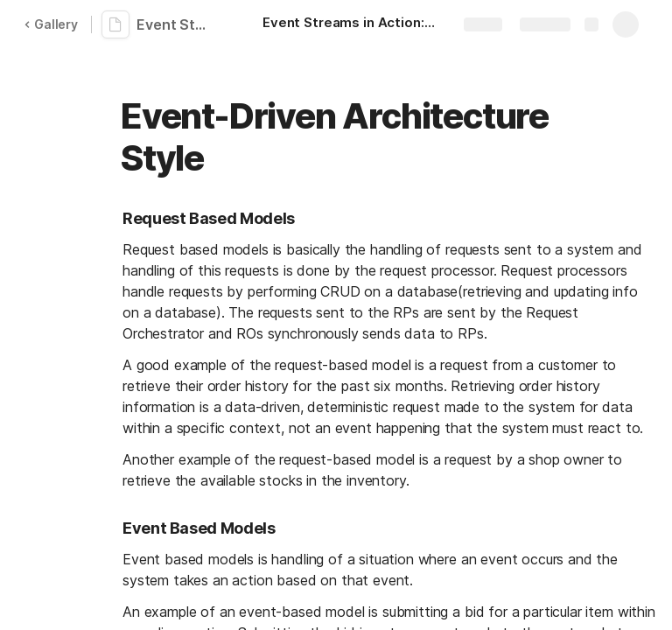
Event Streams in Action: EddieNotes (177, 24)
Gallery (51, 24)
